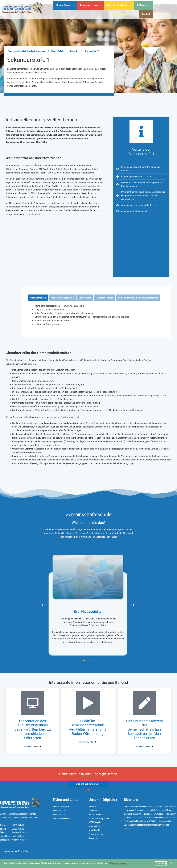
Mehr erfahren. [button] (118, 863)
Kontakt (146, 14)
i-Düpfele (144, 5)
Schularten (74, 51)
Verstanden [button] (161, 863)
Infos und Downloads (119, 5)
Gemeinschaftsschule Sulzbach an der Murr (27, 51)
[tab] (38, 298)
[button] (43, 605)
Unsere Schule (65, 5)
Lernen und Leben (91, 5)
